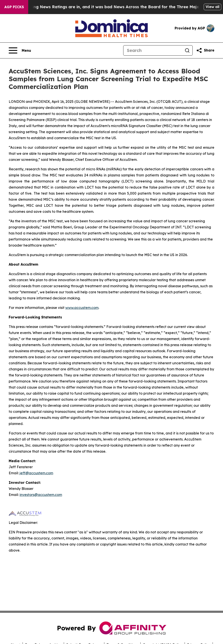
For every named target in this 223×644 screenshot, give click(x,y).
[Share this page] (205, 50)
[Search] (153, 50)
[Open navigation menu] (20, 50)
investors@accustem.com (41, 495)
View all (212, 7)
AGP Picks (14, 7)
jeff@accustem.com (36, 473)
